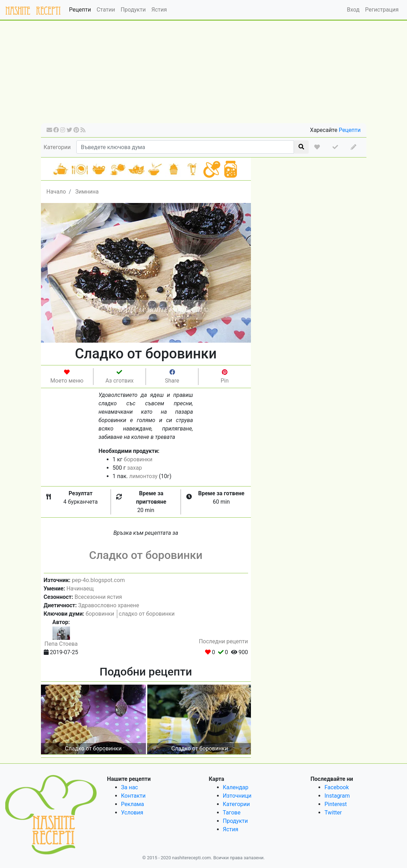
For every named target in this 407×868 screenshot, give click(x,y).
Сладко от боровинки (146, 555)
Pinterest (336, 804)
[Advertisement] (204, 74)
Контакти (133, 796)
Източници (237, 796)
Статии (106, 10)
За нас (129, 787)
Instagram (337, 796)
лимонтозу (143, 476)
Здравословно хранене (108, 605)
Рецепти (80, 10)
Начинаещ (80, 589)
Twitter (333, 813)
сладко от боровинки (147, 614)
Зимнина (87, 192)
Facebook (336, 787)
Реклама (133, 804)
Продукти (133, 10)
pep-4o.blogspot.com (98, 580)
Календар (236, 787)
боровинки (138, 459)
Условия (132, 813)
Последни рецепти (223, 641)
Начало (56, 192)
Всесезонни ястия (98, 597)
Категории (57, 147)
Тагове (232, 813)
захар (134, 468)
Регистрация (382, 10)
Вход (353, 10)
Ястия (159, 10)
